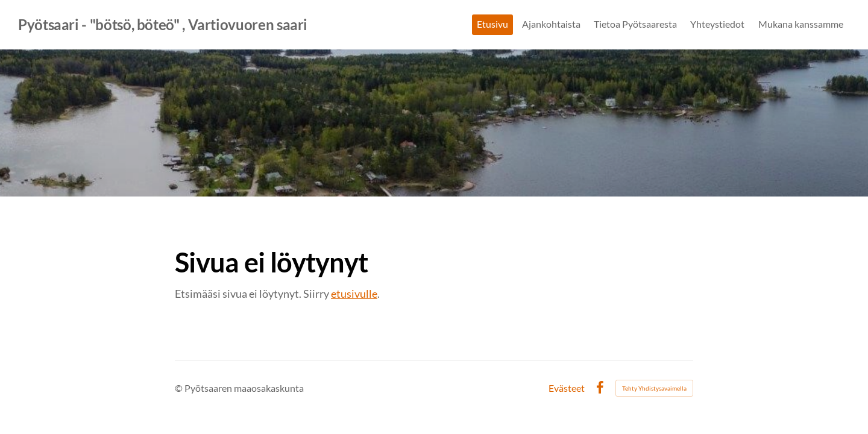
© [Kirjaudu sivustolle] (180, 388)
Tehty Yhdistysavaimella (654, 388)
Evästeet (567, 388)
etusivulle (354, 294)
